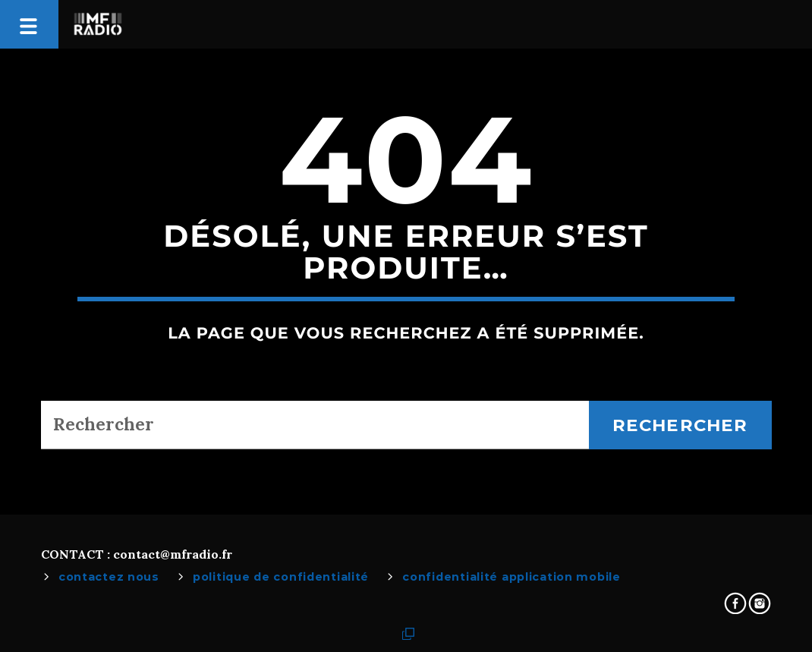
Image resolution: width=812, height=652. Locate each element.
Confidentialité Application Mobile (511, 577)
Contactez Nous (109, 577)
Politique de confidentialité (281, 577)
